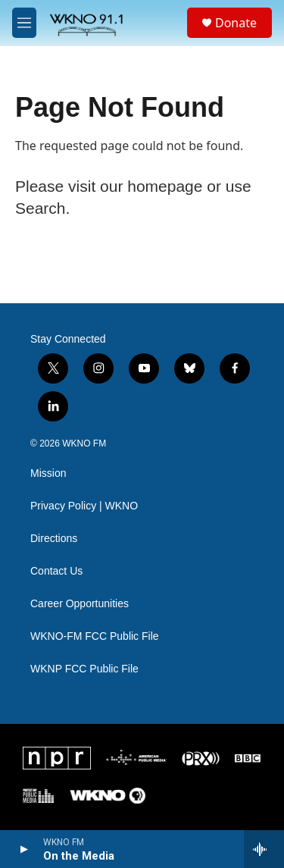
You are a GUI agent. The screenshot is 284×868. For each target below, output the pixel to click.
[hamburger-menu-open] (24, 23)
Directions (54, 539)
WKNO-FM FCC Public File (95, 636)
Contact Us (56, 571)
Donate (236, 23)
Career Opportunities (80, 604)
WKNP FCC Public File (84, 669)
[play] (23, 849)
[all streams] (264, 849)
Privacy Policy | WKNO (84, 506)
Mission (48, 473)
